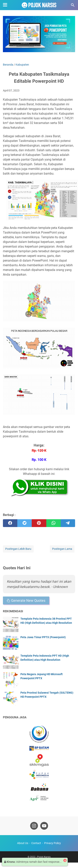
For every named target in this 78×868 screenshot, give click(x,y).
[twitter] (25, 523)
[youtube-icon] (44, 826)
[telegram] (68, 523)
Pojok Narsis (44, 857)
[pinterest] (39, 523)
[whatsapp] (53, 523)
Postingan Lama (62, 549)
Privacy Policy (53, 843)
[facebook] (10, 523)
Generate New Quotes (26, 600)
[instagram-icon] (34, 826)
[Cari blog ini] (73, 5)
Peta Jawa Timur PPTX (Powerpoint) (43, 637)
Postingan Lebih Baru (18, 549)
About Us (23, 843)
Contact (36, 843)
